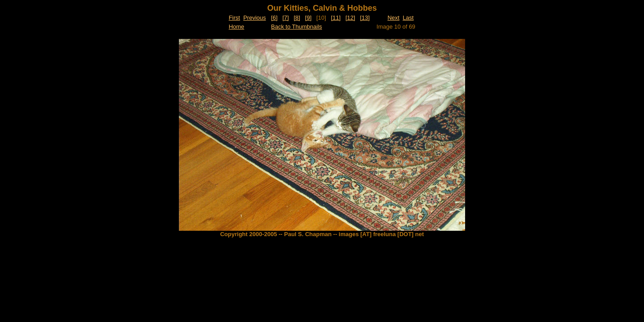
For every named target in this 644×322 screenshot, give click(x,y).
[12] (350, 18)
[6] (274, 18)
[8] (297, 18)
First (234, 18)
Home (236, 27)
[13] (365, 18)
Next (393, 18)
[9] (308, 18)
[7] (285, 18)
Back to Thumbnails (297, 27)
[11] (336, 18)
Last (408, 18)
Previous (255, 18)
